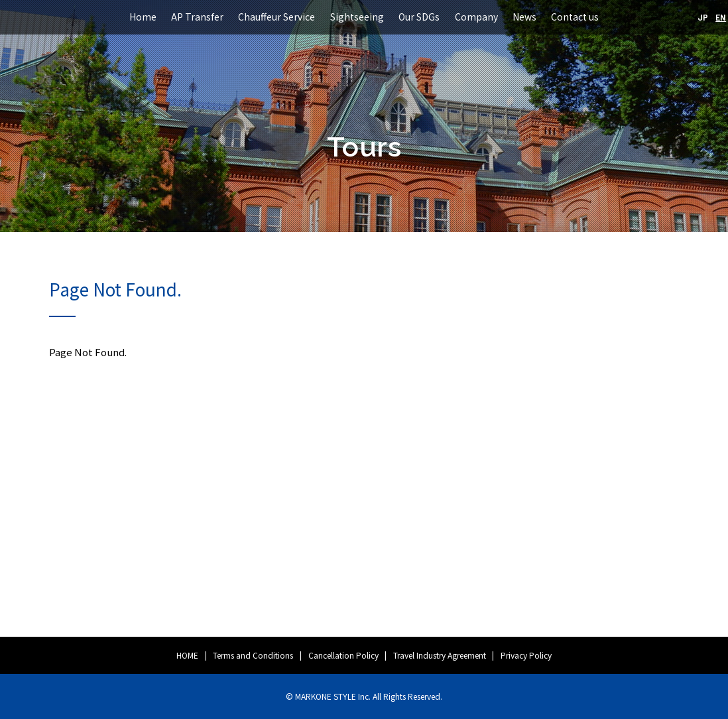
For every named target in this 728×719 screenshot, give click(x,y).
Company (476, 17)
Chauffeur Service (276, 17)
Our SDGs (419, 17)
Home (143, 17)
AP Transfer (197, 17)
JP (703, 17)
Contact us (575, 17)
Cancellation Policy (343, 655)
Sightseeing (357, 17)
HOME (187, 655)
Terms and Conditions (253, 655)
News (524, 17)
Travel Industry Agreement (440, 655)
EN (721, 17)
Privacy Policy (526, 655)
